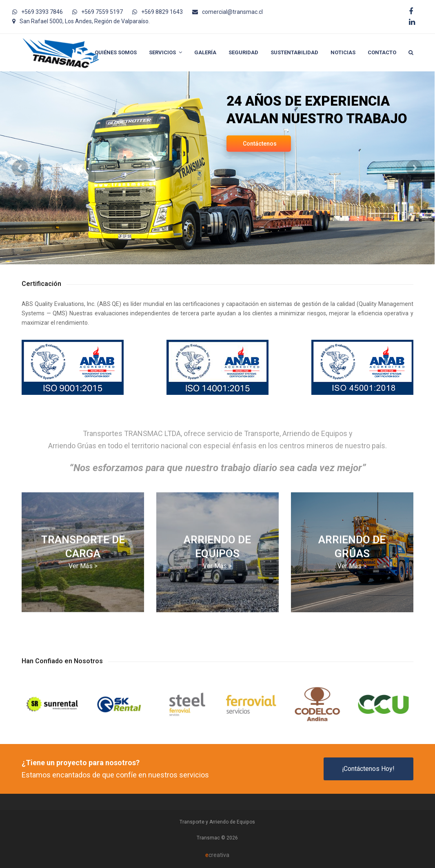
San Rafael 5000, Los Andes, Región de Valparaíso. (85, 21)
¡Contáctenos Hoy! (368, 769)
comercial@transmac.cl (232, 12)
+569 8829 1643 (162, 12)
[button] (411, 53)
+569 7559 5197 (102, 12)
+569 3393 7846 (42, 12)
